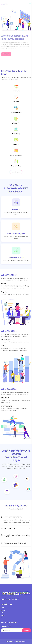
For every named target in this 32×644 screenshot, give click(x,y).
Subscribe (26, 630)
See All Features (16, 172)
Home (2, 608)
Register (3, 615)
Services (3, 610)
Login (2, 613)
